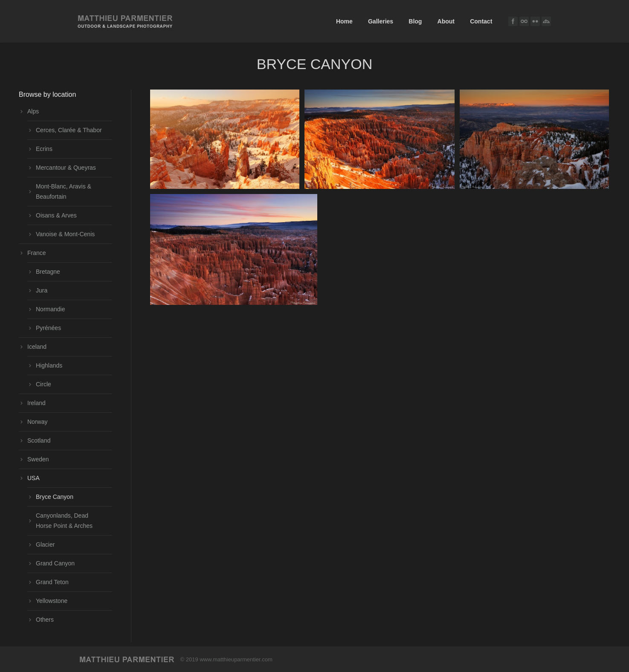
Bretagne (48, 272)
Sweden (38, 459)
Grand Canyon (55, 563)
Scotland (39, 440)
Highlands (49, 365)
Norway (37, 422)
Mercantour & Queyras (66, 168)
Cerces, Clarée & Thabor (69, 130)
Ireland (36, 403)
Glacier (45, 545)
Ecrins (44, 149)
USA (33, 478)
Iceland (37, 347)
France (37, 253)
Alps (33, 111)
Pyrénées (48, 328)
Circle (43, 384)
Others (45, 620)
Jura (42, 290)
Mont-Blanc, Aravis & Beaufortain (64, 191)
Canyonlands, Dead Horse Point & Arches (64, 521)
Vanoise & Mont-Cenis (65, 234)
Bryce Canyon (55, 497)
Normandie (50, 309)
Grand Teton (52, 582)
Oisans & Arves (56, 215)
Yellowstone (52, 601)
